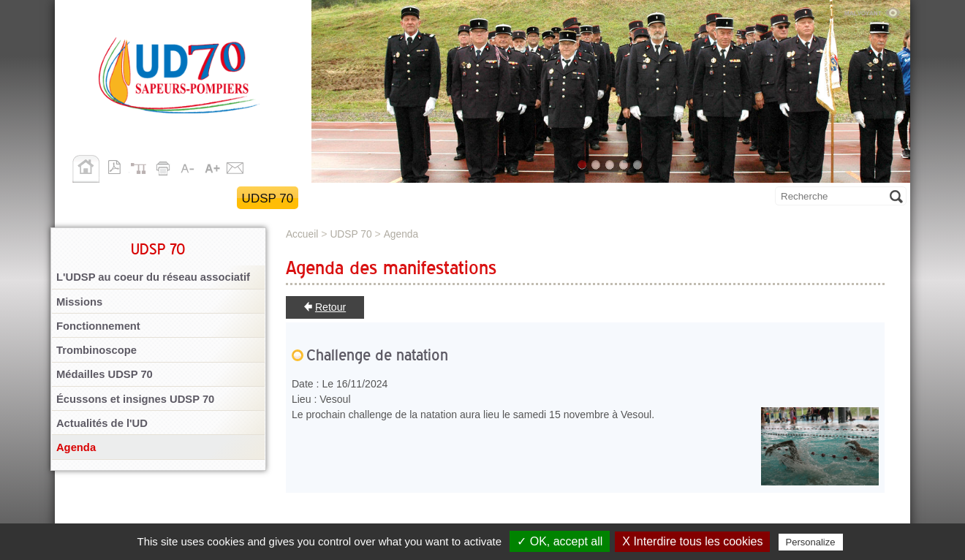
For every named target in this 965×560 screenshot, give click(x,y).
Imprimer (165, 166)
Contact (235, 166)
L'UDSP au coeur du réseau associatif (153, 277)
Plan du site (142, 166)
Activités (343, 198)
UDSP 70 (268, 198)
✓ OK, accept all (560, 541)
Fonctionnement (98, 326)
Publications (598, 198)
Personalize (811, 542)
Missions (79, 302)
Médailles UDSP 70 (105, 374)
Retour (330, 307)
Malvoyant (872, 11)
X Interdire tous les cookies (692, 541)
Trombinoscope (96, 350)
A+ (212, 166)
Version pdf (118, 166)
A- (189, 166)
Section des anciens (464, 198)
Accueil (86, 169)
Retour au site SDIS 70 (148, 198)
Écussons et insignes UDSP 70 (135, 399)
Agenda (76, 447)
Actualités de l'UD (102, 423)
